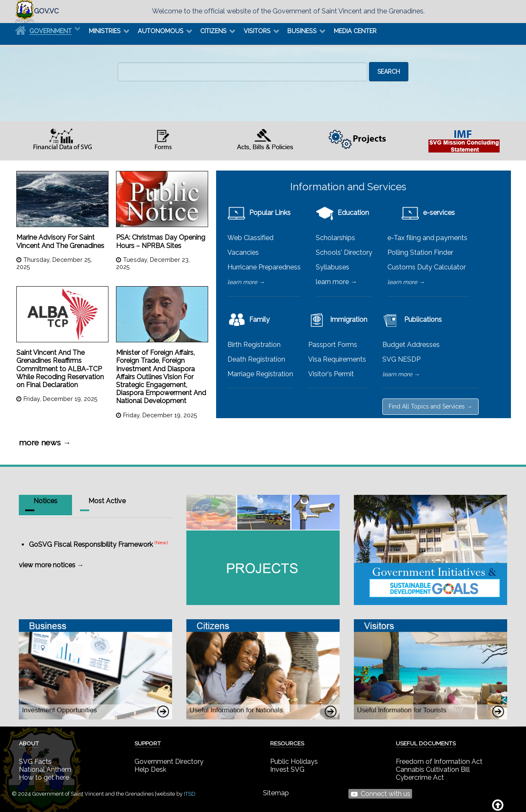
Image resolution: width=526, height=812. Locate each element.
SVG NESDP (401, 359)
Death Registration (256, 359)
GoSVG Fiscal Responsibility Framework (91, 544)
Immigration (338, 319)
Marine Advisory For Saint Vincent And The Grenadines (60, 241)
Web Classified (250, 238)
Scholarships (335, 238)
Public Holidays (294, 762)
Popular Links (259, 213)
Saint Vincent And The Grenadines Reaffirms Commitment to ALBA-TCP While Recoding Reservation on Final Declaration (60, 369)
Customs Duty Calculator (427, 267)
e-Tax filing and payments (427, 238)
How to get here (44, 777)
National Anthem (45, 769)
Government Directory (169, 762)
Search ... (118, 62)
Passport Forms (333, 345)
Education (342, 213)
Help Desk (150, 769)
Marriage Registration (260, 374)
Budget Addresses (411, 345)
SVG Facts (35, 762)
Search (389, 72)
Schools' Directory (344, 252)
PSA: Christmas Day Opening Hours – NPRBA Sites (161, 241)
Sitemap (276, 793)
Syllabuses (333, 267)
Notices (45, 501)
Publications (412, 319)
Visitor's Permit (331, 374)
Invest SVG (287, 769)
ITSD (190, 794)
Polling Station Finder (420, 252)
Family (249, 319)
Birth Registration (254, 345)
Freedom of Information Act (439, 762)
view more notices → (51, 565)
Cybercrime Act (420, 777)
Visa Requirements (337, 359)
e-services (428, 213)
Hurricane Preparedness (264, 267)
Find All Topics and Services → (431, 406)
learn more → (246, 282)
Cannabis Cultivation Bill (433, 769)
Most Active (107, 501)
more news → (45, 442)
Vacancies (243, 252)
